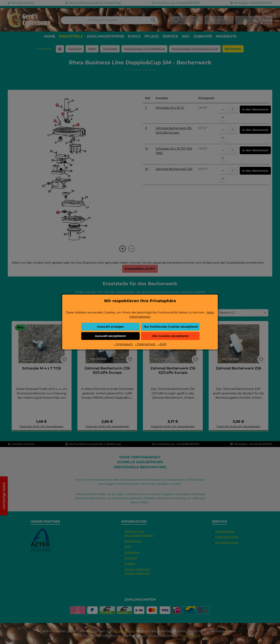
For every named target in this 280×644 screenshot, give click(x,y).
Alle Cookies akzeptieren (170, 336)
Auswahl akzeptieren (110, 336)
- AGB (162, 344)
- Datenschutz (146, 344)
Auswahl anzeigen (111, 327)
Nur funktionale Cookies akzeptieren (171, 327)
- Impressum (124, 344)
